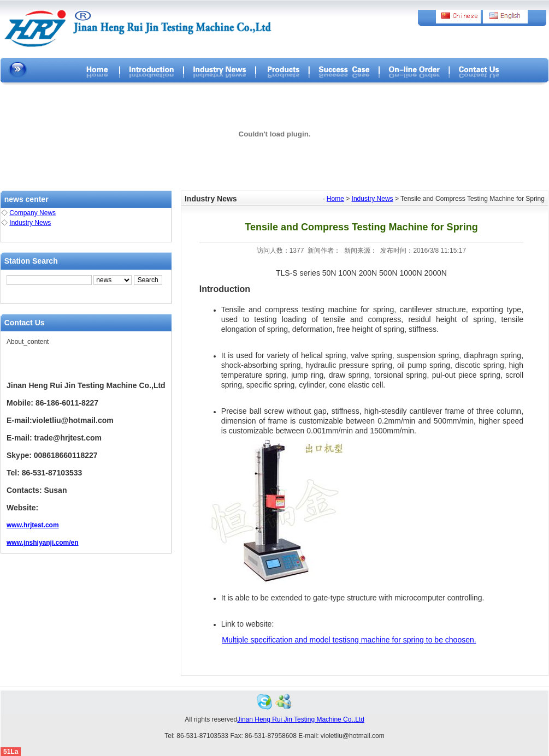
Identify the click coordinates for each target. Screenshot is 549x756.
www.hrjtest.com (33, 525)
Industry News (30, 223)
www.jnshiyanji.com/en (43, 543)
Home (335, 199)
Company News (33, 213)
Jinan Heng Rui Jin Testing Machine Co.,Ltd (301, 719)
